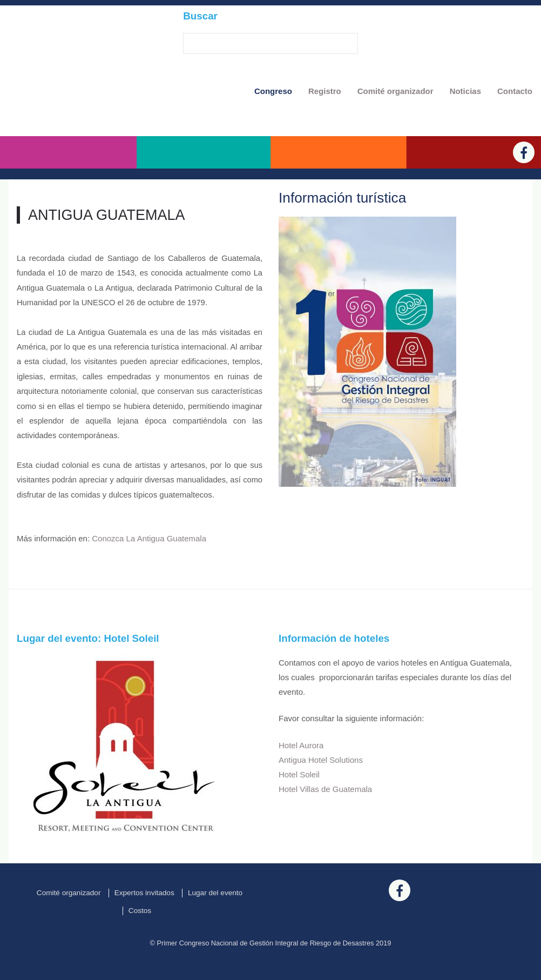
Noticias (465, 91)
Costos (140, 931)
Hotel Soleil (299, 794)
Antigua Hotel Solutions (321, 780)
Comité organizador (395, 91)
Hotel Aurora (301, 765)
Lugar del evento (215, 913)
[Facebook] (524, 172)
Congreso (273, 91)
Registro (325, 91)
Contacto (515, 91)
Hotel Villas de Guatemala (325, 809)
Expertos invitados (144, 913)
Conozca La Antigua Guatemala (149, 559)
